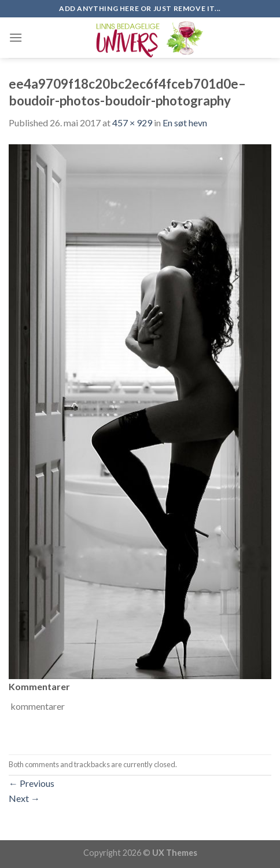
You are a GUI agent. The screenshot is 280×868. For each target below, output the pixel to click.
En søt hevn (185, 123)
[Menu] (16, 37)
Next (24, 798)
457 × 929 (132, 123)
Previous (32, 783)
